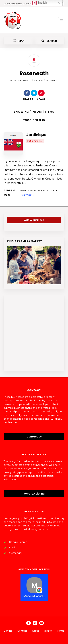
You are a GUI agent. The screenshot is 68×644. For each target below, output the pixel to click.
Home (26, 80)
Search (49, 41)
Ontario (38, 80)
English (40, 3)
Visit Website (27, 195)
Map (19, 41)
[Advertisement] (34, 333)
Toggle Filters (34, 120)
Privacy (48, 631)
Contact (22, 631)
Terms (61, 631)
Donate (8, 631)
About (36, 631)
